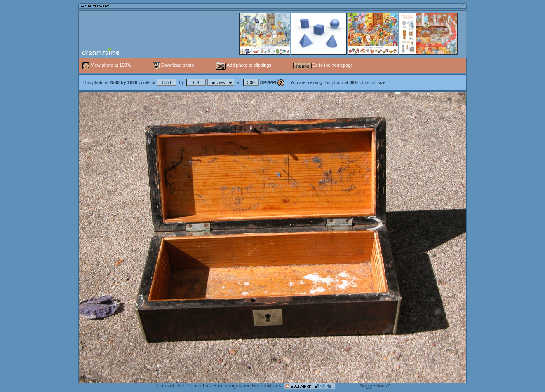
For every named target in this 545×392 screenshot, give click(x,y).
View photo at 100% (107, 65)
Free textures (267, 386)
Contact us (199, 386)
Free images (227, 386)
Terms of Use (170, 386)
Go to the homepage (323, 65)
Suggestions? (375, 386)
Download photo (174, 65)
